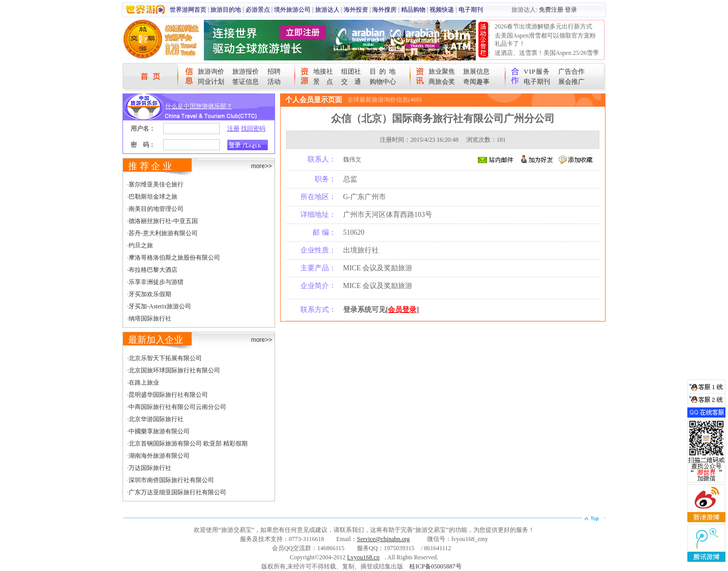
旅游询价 (211, 71)
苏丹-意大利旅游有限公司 (163, 233)
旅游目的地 (226, 10)
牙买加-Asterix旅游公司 (160, 306)
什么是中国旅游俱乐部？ (199, 106)
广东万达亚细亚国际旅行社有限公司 (177, 492)
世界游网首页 (188, 10)
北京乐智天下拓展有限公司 (165, 358)
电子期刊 (471, 10)
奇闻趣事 (476, 82)
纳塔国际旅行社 (150, 319)
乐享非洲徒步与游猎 (156, 282)
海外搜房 (384, 10)
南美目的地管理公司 (156, 209)
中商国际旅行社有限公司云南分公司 (177, 407)
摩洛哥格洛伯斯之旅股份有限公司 (174, 258)
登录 (571, 10)
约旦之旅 (141, 245)
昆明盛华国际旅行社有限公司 (168, 395)
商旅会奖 (442, 82)
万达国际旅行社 (150, 468)
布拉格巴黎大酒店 (153, 270)
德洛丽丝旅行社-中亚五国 (163, 221)
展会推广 (571, 82)
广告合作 (571, 71)
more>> (262, 166)
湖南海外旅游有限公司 (159, 456)
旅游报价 (246, 71)
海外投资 (356, 10)
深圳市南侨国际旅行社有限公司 (171, 480)
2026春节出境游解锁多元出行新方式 (543, 26)
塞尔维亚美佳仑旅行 (156, 184)
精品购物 (413, 10)
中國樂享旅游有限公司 (159, 431)
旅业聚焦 (442, 71)
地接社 (323, 71)
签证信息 (246, 82)
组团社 (351, 71)
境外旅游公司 (292, 10)
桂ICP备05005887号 (435, 566)
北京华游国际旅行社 (156, 419)
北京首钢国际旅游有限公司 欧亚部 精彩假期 (188, 443)
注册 (233, 129)
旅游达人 (327, 10)
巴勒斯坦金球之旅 (153, 197)
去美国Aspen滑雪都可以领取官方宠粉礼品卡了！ (545, 40)
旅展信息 (476, 71)
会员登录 (402, 310)
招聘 (274, 71)
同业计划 (211, 82)
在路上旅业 (144, 383)
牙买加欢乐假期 (150, 294)
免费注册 (551, 10)
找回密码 (253, 129)
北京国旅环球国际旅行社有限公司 (174, 370)
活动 (274, 82)
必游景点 (258, 10)
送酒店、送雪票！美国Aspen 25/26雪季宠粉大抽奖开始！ (547, 57)
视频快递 (442, 10)
